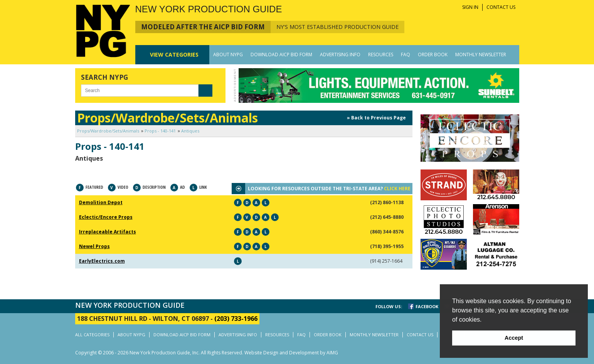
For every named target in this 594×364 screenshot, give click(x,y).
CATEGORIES (174, 55)
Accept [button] (514, 338)
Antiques (190, 131)
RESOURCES (381, 55)
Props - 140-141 (160, 131)
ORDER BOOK (433, 55)
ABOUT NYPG (228, 55)
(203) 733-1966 (236, 319)
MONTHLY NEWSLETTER (481, 55)
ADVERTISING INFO (340, 55)
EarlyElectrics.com (102, 261)
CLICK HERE (397, 189)
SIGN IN (470, 7)
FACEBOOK (427, 306)
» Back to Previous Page (376, 118)
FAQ (406, 55)
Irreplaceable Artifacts (108, 232)
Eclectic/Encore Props (106, 217)
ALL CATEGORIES (92, 335)
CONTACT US (501, 7)
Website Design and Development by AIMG (291, 353)
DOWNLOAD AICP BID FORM (281, 55)
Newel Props (94, 246)
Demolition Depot (101, 202)
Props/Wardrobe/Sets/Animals (108, 131)
